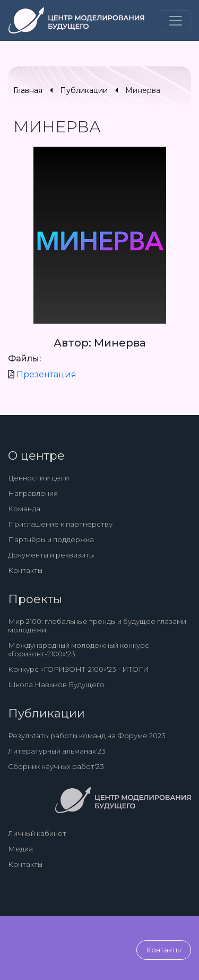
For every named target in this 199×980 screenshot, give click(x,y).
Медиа (20, 849)
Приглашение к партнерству (60, 524)
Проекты (35, 599)
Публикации (84, 90)
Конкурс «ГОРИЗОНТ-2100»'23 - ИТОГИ (79, 669)
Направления (33, 493)
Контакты (25, 570)
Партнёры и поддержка (51, 539)
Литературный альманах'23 (57, 751)
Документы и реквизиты (51, 555)
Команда (24, 509)
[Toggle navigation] (176, 21)
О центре (36, 456)
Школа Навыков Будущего (56, 685)
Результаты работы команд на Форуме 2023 (87, 736)
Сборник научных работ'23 (56, 766)
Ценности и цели (38, 478)
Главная (28, 90)
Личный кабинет (37, 833)
